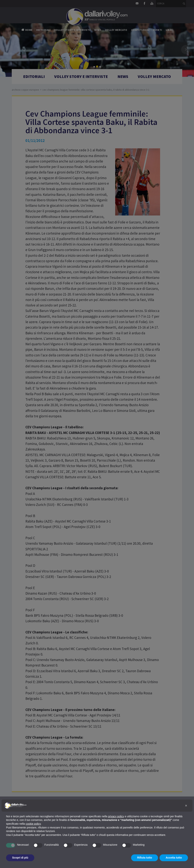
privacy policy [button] (116, 816)
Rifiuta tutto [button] (145, 858)
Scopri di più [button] (20, 858)
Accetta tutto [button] (174, 858)
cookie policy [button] (33, 824)
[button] (186, 806)
